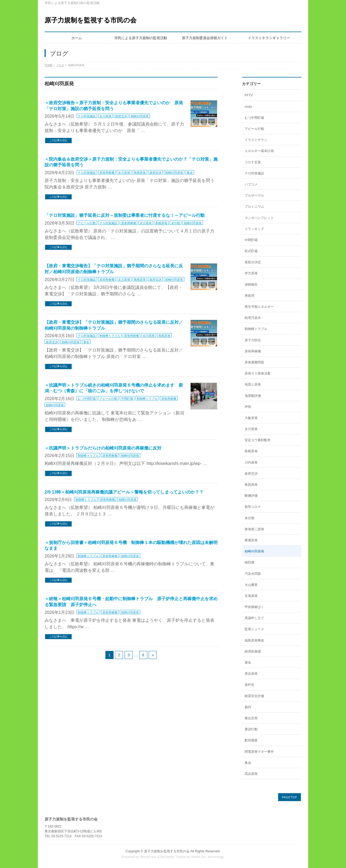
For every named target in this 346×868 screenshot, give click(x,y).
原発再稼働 (107, 173)
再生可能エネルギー (259, 307)
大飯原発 (251, 418)
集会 (190, 173)
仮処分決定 (253, 262)
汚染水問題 (253, 574)
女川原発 (105, 116)
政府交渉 (121, 116)
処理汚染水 (253, 318)
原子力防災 (253, 340)
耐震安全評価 (254, 696)
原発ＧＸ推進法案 (258, 373)
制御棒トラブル (110, 336)
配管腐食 (251, 740)
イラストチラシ (256, 140)
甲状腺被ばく (254, 607)
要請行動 (251, 729)
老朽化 (249, 685)
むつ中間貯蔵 (87, 398)
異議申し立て (254, 618)
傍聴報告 (251, 285)
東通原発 (251, 540)
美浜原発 (251, 674)
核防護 (249, 562)
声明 (248, 407)
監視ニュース (254, 629)
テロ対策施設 (87, 116)
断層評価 (251, 496)
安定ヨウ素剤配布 (258, 440)
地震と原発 (253, 384)
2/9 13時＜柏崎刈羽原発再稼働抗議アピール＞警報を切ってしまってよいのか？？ (124, 492)
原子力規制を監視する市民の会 (91, 20)
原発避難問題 (254, 362)
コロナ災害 (253, 162)
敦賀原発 (251, 485)
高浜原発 (251, 774)
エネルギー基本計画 (259, 151)
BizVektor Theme (173, 857)
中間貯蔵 (127, 398)
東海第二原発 (254, 529)
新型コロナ (253, 507)
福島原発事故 (254, 640)
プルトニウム (254, 207)
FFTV (249, 95)
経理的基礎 (253, 651)
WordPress (148, 857)
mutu (248, 107)
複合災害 (251, 718)
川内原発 (251, 462)
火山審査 (251, 585)
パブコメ (251, 184)
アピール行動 (87, 223)
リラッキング (254, 229)
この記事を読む (58, 140)
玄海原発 (251, 596)
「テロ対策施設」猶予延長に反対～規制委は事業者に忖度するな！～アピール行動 (125, 215)
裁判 (248, 707)
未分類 (176, 223)
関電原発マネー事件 (259, 752)
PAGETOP (290, 797)
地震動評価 (253, 396)
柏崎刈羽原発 (140, 116)
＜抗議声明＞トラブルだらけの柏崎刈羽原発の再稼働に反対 (103, 448)
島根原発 (140, 173)
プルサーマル (254, 195)
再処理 (249, 296)
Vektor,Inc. (199, 857)
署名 (86, 342)
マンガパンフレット (259, 218)
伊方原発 (251, 273)
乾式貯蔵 (251, 251)
